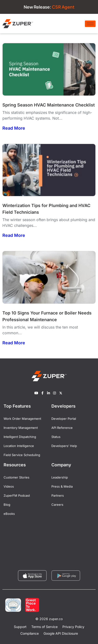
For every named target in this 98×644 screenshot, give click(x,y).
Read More (14, 128)
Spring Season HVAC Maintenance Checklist (49, 105)
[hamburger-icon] (90, 24)
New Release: (49, 7)
